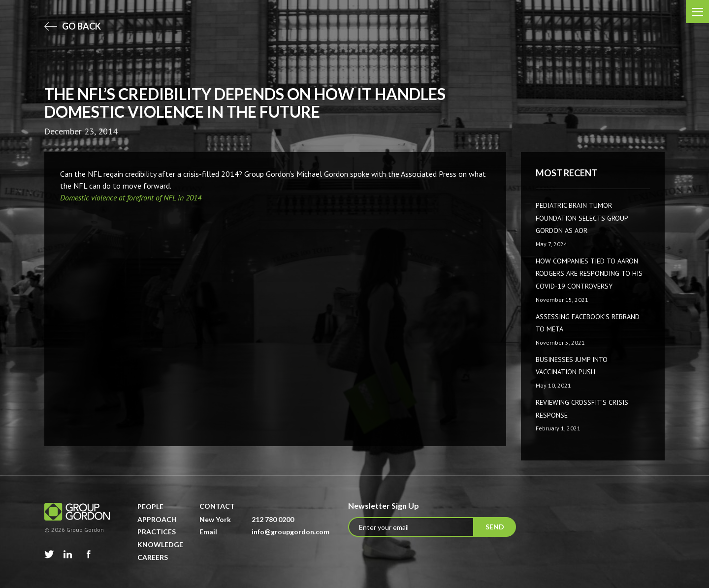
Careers (153, 557)
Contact (217, 506)
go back (73, 26)
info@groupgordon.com (290, 532)
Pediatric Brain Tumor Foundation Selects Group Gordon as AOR (582, 218)
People (150, 506)
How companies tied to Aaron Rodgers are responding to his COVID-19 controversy (589, 274)
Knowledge (160, 544)
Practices (157, 532)
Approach (157, 519)
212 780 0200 (273, 519)
